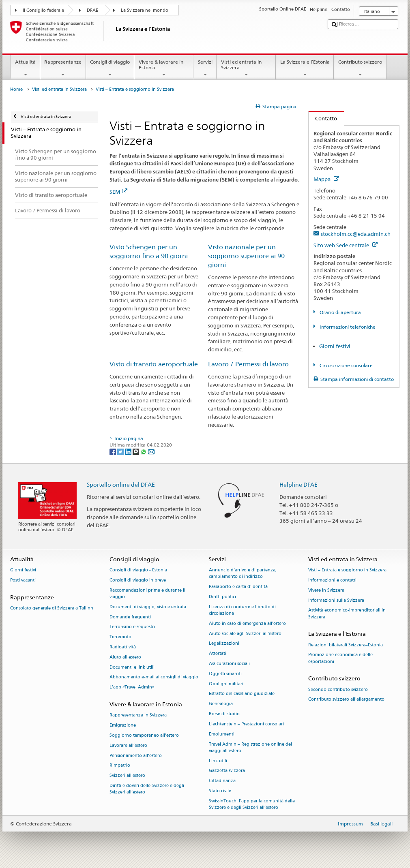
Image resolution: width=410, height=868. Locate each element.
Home (16, 89)
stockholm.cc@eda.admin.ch (356, 234)
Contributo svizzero (360, 68)
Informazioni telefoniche (347, 327)
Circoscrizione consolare (346, 365)
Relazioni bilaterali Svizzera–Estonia (346, 645)
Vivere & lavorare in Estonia (164, 68)
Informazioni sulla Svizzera (336, 600)
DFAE (92, 10)
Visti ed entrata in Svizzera (246, 68)
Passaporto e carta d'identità (238, 587)
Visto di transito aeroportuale (154, 364)
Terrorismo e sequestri (132, 627)
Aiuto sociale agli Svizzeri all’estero (245, 634)
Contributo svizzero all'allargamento (346, 700)
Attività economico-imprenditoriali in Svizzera (347, 614)
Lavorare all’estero (128, 745)
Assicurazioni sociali (229, 664)
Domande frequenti (130, 617)
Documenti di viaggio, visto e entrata (148, 607)
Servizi (205, 68)
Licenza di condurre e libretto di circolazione (242, 610)
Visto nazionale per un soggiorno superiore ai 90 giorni (246, 256)
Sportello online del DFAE (121, 484)
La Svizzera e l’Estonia (305, 68)
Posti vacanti (23, 580)
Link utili (218, 761)
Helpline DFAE (298, 484)
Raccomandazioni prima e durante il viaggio (147, 593)
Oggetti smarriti (225, 674)
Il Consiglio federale (43, 10)
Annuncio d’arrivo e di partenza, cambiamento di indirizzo (243, 574)
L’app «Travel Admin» (132, 687)
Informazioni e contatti (332, 580)
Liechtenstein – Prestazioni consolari (246, 724)
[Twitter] (121, 451)
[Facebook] (113, 451)
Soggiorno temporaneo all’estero (144, 735)
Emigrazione (123, 726)
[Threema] (136, 451)
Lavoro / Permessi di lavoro (248, 364)
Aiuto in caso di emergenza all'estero (247, 623)
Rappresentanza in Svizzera (138, 715)
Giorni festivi (335, 346)
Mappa (326, 179)
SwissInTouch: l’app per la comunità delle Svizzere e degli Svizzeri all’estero (252, 804)
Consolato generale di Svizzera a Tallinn (52, 608)
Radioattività (123, 647)
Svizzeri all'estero (127, 776)
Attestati (218, 654)
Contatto (323, 118)
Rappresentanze (63, 68)
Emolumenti (222, 734)
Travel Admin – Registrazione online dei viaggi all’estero (250, 747)
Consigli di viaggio (110, 68)
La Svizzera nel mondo (145, 10)
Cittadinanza (222, 781)
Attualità (25, 68)
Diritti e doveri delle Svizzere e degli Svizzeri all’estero (147, 789)
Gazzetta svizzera (227, 771)
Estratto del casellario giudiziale (242, 694)
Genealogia (221, 704)
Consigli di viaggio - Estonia (138, 570)
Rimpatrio (120, 766)
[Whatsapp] (144, 451)
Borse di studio (224, 714)
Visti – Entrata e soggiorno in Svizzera (347, 570)
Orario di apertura (340, 312)
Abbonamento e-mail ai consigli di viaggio (154, 677)
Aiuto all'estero (125, 657)
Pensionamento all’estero (136, 756)
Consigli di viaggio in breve (138, 580)
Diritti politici (222, 597)
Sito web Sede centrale (346, 245)
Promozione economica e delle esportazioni (340, 658)
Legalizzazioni (224, 644)
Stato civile (220, 791)
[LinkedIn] (129, 451)
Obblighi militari (226, 684)
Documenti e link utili (132, 667)
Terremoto (120, 637)
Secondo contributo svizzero (338, 689)
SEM (118, 192)
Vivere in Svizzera (326, 590)
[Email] (151, 451)
